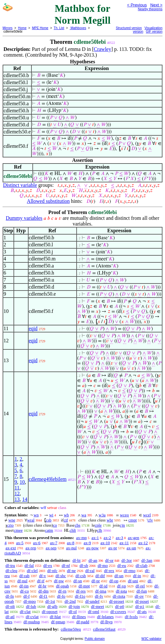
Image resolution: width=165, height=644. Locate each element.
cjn (122, 525)
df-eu (122, 565)
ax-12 (143, 543)
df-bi (76, 560)
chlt (73, 530)
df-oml (93, 612)
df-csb (81, 576)
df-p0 (120, 606)
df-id (103, 586)
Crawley (103, 49)
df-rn (62, 591)
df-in (137, 576)
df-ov (139, 596)
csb (49, 520)
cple (98, 525)
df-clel (32, 571)
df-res (81, 591)
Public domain (95, 639)
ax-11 (124, 543)
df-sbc (61, 576)
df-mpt (84, 586)
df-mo (103, 565)
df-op (114, 581)
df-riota (119, 596)
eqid (33, 328)
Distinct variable (20, 185)
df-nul (22, 581)
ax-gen (133, 538)
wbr (110, 520)
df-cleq (11, 571)
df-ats (142, 612)
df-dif (100, 576)
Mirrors (8, 28)
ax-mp (82, 538)
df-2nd (70, 601)
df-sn (78, 581)
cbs (77, 525)
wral (31, 520)
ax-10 (105, 543)
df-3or (127, 560)
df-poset (142, 601)
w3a (102, 515)
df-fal (29, 565)
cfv (150, 520)
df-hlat (55, 617)
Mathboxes (78, 28)
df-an (93, 560)
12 (17, 493)
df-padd (83, 622)
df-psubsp (32, 622)
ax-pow (92, 548)
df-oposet (50, 612)
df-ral (90, 571)
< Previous (137, 5)
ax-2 (107, 538)
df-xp (121, 586)
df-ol (73, 612)
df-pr (96, 581)
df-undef (92, 601)
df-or (109, 560)
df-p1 (140, 606)
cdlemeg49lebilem (48, 479)
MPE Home (40, 28)
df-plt (10, 606)
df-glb (52, 606)
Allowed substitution (48, 201)
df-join (74, 606)
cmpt (133, 520)
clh (100, 530)
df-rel (140, 586)
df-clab (141, 565)
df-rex (109, 571)
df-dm (44, 591)
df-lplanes (105, 617)
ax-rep (31, 548)
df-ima (101, 591)
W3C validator (151, 639)
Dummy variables (24, 218)
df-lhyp (106, 622)
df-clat (25, 612)
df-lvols (131, 617)
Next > (156, 5)
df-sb (84, 565)
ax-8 (71, 543)
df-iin (24, 586)
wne (12, 520)
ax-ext (11, 548)
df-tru (10, 565)
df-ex (48, 565)
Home (22, 28)
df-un (119, 576)
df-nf (66, 565)
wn (36, 515)
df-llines (79, 617)
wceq (124, 515)
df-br (42, 586)
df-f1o (80, 596)
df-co (25, 591)
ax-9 (87, 543)
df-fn (10, 596)
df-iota (121, 591)
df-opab (62, 586)
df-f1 (43, 596)
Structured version (129, 28)
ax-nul (71, 548)
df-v (43, 576)
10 (22, 482)
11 (17, 488)
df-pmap (58, 622)
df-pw (59, 581)
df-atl (10, 617)
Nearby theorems (150, 9)
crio (10, 525)
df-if (41, 581)
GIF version (154, 32)
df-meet (97, 606)
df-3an (147, 560)
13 (17, 499)
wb (66, 515)
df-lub (31, 606)
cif (66, 520)
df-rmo (129, 571)
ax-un (131, 548)
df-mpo (29, 601)
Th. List (59, 28)
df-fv (99, 596)
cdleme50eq (71, 629)
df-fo (61, 596)
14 (25, 499)
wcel (147, 515)
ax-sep (51, 548)
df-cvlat (32, 617)
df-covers (118, 612)
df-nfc (52, 571)
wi (51, 515)
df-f (27, 596)
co (55, 525)
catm (49, 530)
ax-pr (113, 548)
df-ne (71, 571)
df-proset (116, 601)
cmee (18, 530)
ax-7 (54, 543)
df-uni (133, 581)
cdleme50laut (104, 629)
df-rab (24, 576)
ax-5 (20, 543)
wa (84, 515)
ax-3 (119, 538)
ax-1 (95, 538)
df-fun (142, 591)
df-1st (50, 601)
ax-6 (37, 543)
